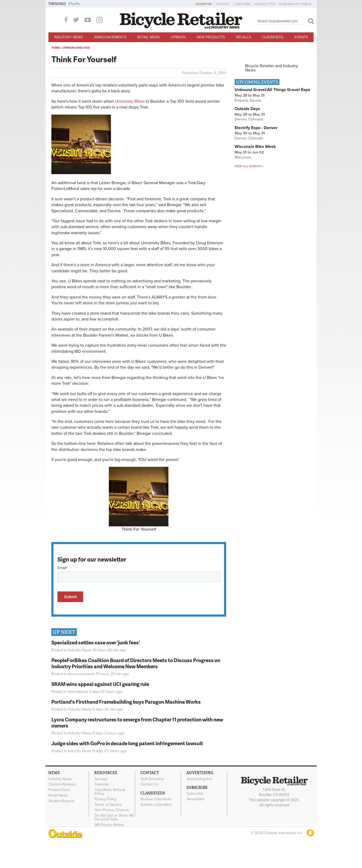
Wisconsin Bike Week (255, 173)
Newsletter (265, 4)
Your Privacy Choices (112, 836)
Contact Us (150, 810)
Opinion (178, 37)
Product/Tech (59, 816)
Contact (223, 4)
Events (301, 37)
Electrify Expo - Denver (256, 154)
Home (55, 74)
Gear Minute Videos (295, 4)
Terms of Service (108, 830)
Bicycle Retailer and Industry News (272, 94)
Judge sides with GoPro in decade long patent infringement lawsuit (127, 769)
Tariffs (75, 4)
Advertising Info (200, 805)
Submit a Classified (156, 830)
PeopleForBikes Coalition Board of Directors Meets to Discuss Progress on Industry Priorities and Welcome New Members (136, 689)
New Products (211, 37)
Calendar (102, 810)
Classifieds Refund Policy (110, 818)
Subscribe (243, 4)
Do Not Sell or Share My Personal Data (114, 843)
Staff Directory (152, 805)
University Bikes (130, 127)
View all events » (249, 192)
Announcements (110, 37)
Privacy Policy (106, 825)
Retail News (148, 37)
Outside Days (247, 135)
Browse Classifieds (156, 825)
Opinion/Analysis (76, 74)
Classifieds (273, 37)
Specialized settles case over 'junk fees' (96, 668)
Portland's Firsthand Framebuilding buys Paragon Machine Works (126, 728)
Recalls (243, 37)
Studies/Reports (62, 827)
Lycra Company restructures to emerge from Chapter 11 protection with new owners (137, 748)
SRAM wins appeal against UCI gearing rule (100, 710)
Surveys (101, 805)
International (78, 718)
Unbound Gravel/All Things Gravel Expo (272, 116)
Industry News (68, 37)
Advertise (204, 4)
